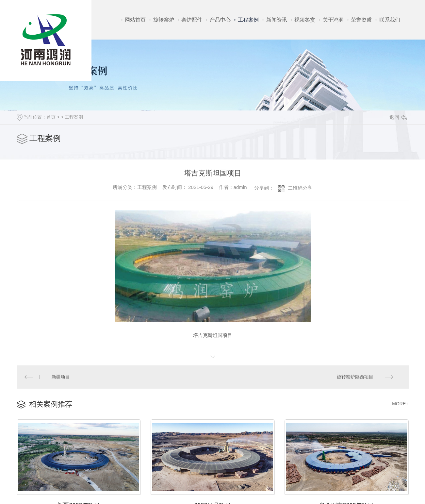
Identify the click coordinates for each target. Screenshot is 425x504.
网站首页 (135, 20)
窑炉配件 (192, 20)
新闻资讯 (277, 20)
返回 (398, 117)
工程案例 (248, 20)
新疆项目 (60, 377)
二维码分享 (300, 188)
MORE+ (400, 403)
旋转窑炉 (164, 20)
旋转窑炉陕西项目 (355, 377)
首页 (51, 117)
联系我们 (390, 20)
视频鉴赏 (305, 20)
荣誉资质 (361, 20)
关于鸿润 (333, 20)
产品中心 (220, 20)
